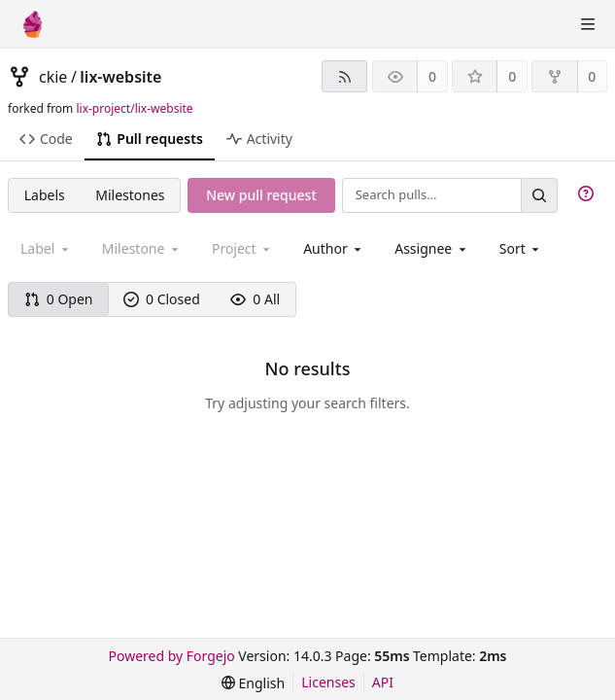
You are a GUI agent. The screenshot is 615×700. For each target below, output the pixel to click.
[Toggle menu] (588, 24)
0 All (255, 299)
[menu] (521, 248)
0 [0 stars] (512, 76)
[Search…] (539, 195)
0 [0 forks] (592, 76)
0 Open (59, 299)
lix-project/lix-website (134, 108)
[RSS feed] (344, 76)
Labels (45, 195)
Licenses (328, 682)
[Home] (33, 24)
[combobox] (334, 248)
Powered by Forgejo (172, 656)
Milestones (130, 195)
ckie (53, 77)
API (383, 682)
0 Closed (162, 299)
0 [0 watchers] (432, 76)
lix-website (120, 77)
